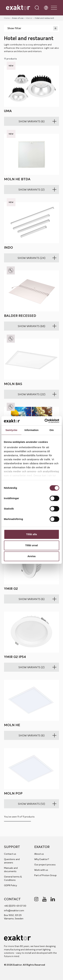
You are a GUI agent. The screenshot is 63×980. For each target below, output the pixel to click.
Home (7, 18)
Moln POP (13, 793)
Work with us (41, 870)
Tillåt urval (32, 545)
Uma (8, 111)
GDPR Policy (10, 885)
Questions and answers (12, 861)
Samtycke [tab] (11, 430)
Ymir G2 (11, 589)
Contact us (10, 854)
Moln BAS (13, 384)
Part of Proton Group (45, 875)
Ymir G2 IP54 (15, 657)
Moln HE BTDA (17, 179)
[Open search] (37, 8)
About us (39, 854)
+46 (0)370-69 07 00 (15, 906)
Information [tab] (32, 430)
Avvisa (32, 556)
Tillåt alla (32, 534)
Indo (8, 248)
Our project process (45, 865)
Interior (29, 18)
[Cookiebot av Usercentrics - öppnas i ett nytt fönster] (45, 421)
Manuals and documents (11, 870)
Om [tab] (52, 430)
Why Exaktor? (42, 859)
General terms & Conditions (13, 878)
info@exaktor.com (14, 910)
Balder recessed (20, 316)
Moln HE (12, 725)
